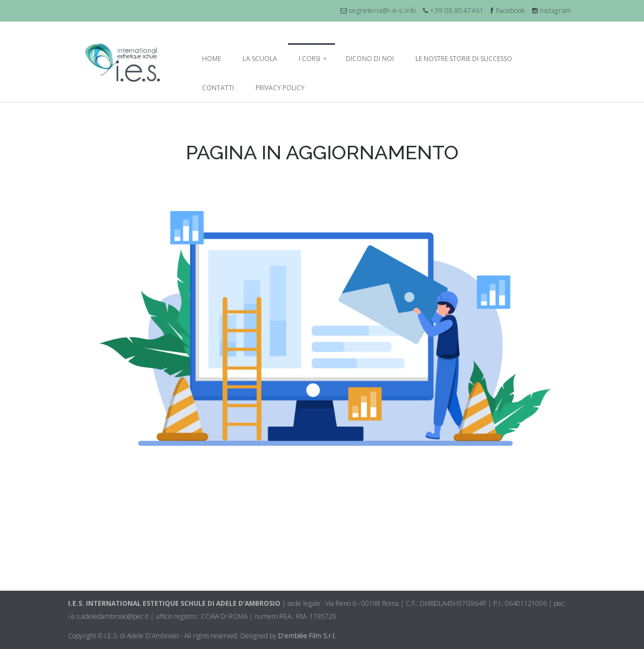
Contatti (218, 88)
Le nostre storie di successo (464, 59)
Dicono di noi (370, 59)
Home (212, 59)
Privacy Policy (280, 88)
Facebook (508, 11)
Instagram (552, 11)
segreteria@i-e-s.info (382, 11)
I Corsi (313, 59)
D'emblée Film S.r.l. (307, 636)
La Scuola (260, 59)
